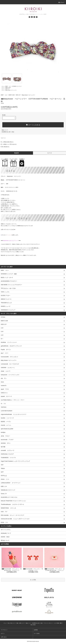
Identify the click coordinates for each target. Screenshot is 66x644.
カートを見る (37, 633)
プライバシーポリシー (48, 623)
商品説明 (17, 153)
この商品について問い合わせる (8, 144)
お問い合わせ (4, 637)
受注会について (5, 540)
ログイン (3, 633)
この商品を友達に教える (7, 142)
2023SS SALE (5, 537)
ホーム (3, 86)
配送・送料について (21, 623)
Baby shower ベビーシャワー (11, 90)
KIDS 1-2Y (8, 89)
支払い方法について (12, 623)
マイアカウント (4, 630)
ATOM (34, 625)
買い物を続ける (5, 147)
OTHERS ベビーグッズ (17, 86)
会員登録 (36, 630)
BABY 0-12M (8, 88)
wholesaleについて (6, 533)
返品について (5, 130)
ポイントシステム (6, 530)
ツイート (3, 138)
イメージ (50, 153)
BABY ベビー (8, 86)
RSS (31, 625)
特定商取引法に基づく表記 (8, 132)
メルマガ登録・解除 (58, 623)
